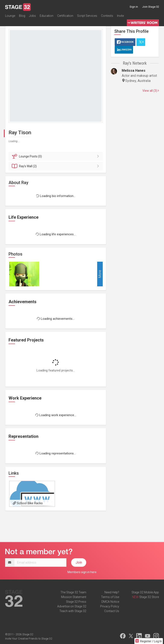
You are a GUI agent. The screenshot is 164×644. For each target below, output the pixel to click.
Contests (107, 16)
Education (47, 16)
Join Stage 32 (151, 7)
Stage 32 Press (76, 602)
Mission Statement (74, 597)
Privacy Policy (110, 606)
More (100, 274)
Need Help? (112, 592)
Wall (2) (56, 166)
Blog (22, 16)
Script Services (87, 16)
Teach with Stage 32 (73, 611)
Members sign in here (82, 572)
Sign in (134, 7)
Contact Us (112, 611)
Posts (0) (56, 156)
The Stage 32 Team (73, 592)
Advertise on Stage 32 (72, 606)
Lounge (10, 16)
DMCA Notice (110, 602)
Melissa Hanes (134, 71)
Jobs (32, 16)
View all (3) (151, 91)
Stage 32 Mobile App (145, 592)
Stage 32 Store (149, 597)
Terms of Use (110, 597)
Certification (65, 16)
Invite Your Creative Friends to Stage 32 (29, 639)
